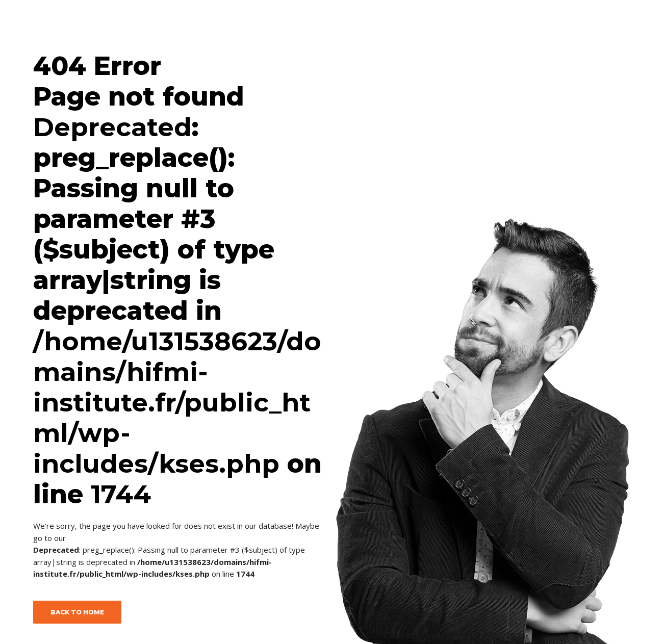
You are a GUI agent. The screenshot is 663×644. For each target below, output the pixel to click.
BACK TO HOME (77, 612)
